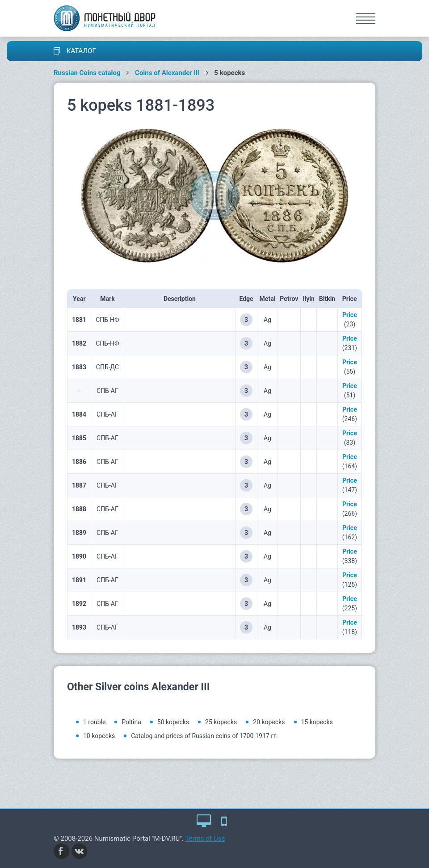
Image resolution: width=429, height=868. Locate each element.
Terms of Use (205, 839)
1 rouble (94, 722)
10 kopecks (99, 736)
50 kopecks (173, 722)
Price (350, 315)
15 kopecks (317, 722)
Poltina (131, 722)
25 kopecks (221, 722)
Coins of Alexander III (167, 73)
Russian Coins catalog (87, 73)
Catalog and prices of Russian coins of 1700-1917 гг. (204, 736)
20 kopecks (269, 722)
